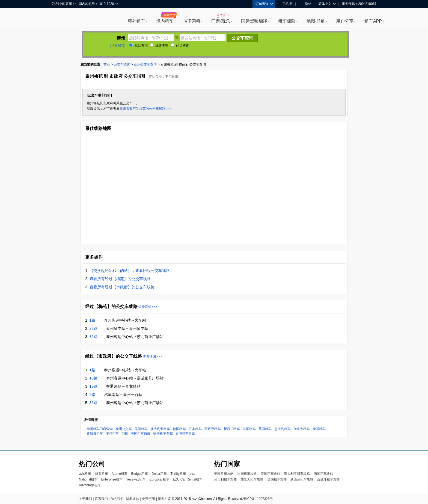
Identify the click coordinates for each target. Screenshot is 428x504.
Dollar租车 (159, 474)
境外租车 (136, 21)
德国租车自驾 (163, 434)
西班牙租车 (213, 429)
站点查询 (180, 46)
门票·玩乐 (221, 21)
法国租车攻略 (247, 474)
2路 (93, 395)
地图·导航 (316, 21)
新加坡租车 (95, 434)
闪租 (125, 434)
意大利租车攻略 (225, 479)
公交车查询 (122, 64)
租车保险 (287, 21)
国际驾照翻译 (254, 21)
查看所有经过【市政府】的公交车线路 (122, 287)
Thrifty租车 (178, 474)
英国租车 (265, 429)
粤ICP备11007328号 (258, 499)
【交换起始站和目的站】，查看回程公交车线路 (130, 271)
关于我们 (85, 499)
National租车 (88, 479)
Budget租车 (139, 474)
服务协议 (164, 499)
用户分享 (345, 21)
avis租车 (85, 474)
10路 (94, 378)
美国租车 (141, 429)
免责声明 (148, 499)
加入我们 (117, 499)
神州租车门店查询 (100, 429)
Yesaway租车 (136, 479)
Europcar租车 (159, 479)
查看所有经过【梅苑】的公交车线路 (120, 279)
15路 (94, 386)
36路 (94, 337)
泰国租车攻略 (271, 474)
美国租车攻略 (224, 474)
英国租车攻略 (277, 479)
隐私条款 (133, 499)
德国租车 (179, 429)
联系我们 (101, 499)
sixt (192, 474)
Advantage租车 (90, 485)
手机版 (285, 4)
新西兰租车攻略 (302, 479)
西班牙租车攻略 (328, 479)
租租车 (59, 18)
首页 (107, 64)
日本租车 (195, 429)
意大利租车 (283, 429)
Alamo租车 (120, 474)
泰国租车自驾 (185, 434)
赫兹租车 (102, 474)
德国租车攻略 (323, 474)
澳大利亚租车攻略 (297, 474)
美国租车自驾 (141, 434)
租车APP (373, 21)
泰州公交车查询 (145, 64)
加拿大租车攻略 (252, 479)
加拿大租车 (302, 429)
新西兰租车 (232, 429)
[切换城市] (118, 46)
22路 (94, 328)
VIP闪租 (192, 21)
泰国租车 (319, 429)
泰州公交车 (124, 429)
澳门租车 (112, 434)
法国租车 (249, 429)
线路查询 (159, 46)
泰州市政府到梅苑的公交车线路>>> (145, 109)
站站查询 (139, 46)
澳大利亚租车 (160, 429)
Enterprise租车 (112, 479)
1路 (93, 320)
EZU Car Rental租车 (188, 479)
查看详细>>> (148, 307)
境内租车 (165, 21)
